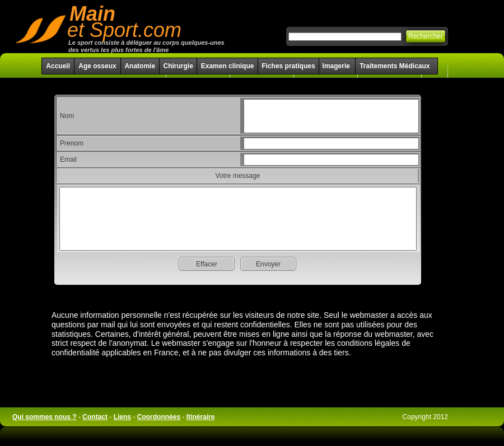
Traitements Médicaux (395, 66)
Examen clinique (228, 66)
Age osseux (97, 66)
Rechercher (426, 36)
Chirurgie (178, 66)
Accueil (58, 66)
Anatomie (140, 66)
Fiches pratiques (288, 66)
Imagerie (337, 66)
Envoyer (268, 264)
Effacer (207, 264)
